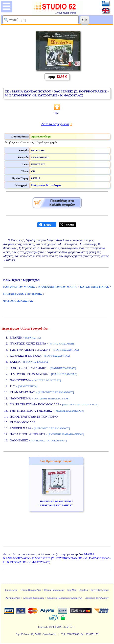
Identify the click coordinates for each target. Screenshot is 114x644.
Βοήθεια (84, 590)
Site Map (72, 590)
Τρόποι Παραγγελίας (31, 590)
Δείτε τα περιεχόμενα (55, 124)
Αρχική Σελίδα (13, 598)
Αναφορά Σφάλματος (34, 598)
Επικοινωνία (11, 590)
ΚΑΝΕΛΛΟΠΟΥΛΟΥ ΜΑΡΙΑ (57, 287)
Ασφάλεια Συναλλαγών (97, 598)
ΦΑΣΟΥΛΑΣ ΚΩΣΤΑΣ (18, 301)
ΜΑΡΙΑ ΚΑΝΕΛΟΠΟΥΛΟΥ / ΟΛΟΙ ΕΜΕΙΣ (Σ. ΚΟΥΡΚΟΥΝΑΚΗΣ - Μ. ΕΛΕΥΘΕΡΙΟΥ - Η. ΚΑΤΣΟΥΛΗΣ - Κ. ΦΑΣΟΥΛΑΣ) (57, 558)
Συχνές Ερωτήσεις (100, 590)
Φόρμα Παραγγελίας (54, 590)
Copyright (43, 627)
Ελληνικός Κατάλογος (46, 185)
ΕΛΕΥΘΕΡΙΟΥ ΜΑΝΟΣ (19, 287)
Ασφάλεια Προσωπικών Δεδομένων (65, 598)
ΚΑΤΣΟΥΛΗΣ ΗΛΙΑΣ (94, 287)
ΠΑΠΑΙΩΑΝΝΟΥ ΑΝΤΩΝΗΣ (23, 294)
